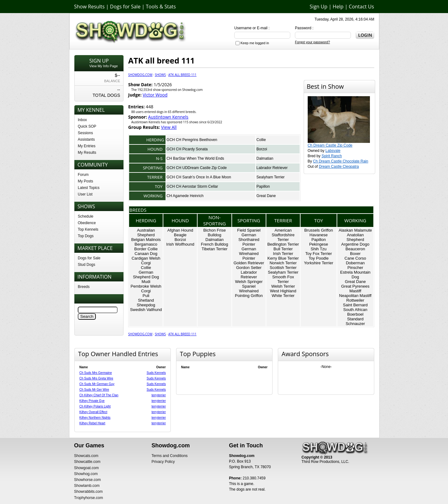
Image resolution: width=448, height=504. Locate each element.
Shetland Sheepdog (146, 303)
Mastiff (355, 291)
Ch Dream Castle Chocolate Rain (341, 161)
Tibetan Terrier (215, 249)
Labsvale (333, 151)
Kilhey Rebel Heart (92, 423)
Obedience (87, 223)
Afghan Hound (180, 230)
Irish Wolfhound (180, 244)
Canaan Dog (146, 254)
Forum (83, 175)
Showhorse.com (87, 480)
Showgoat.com (86, 468)
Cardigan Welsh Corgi (146, 261)
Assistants (86, 139)
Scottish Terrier (283, 268)
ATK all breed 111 (182, 75)
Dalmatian (265, 158)
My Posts (85, 181)
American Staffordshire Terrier (283, 235)
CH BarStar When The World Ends (195, 158)
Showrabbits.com (88, 492)
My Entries (87, 146)
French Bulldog (215, 244)
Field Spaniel (249, 230)
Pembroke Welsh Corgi (146, 289)
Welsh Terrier (283, 286)
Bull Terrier (283, 249)
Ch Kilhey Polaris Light (95, 406)
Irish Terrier (283, 254)
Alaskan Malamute (355, 230)
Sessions (85, 133)
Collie (261, 140)
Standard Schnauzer (355, 321)
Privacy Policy (163, 462)
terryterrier (159, 395)
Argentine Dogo (355, 244)
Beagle (180, 235)
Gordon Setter (249, 268)
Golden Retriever (249, 263)
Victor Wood (155, 95)
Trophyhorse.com (89, 498)
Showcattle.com (87, 462)
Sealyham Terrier (270, 177)
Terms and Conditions (170, 456)
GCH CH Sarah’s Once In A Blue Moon (199, 177)
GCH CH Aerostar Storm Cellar (192, 186)
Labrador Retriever (272, 168)
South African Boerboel (355, 312)
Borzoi (262, 149)
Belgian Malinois (146, 240)
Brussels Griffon (319, 230)
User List (85, 194)
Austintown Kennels (168, 117)
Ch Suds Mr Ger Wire (94, 390)
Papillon (263, 186)
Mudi (146, 282)
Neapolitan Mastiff (355, 296)
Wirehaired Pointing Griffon (249, 293)
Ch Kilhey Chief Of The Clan (99, 395)
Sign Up (318, 7)
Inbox (82, 120)
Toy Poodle (319, 258)
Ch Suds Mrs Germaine (96, 373)
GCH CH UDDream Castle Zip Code (196, 168)
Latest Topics (89, 188)
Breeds (84, 287)
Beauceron (355, 249)
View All (169, 127)
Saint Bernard (355, 305)
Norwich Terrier (283, 263)
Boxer (355, 254)
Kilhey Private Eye (92, 401)
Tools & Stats (161, 7)
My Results (87, 153)
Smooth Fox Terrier (283, 279)
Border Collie (146, 249)
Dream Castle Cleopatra (339, 167)
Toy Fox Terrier (319, 254)
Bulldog (215, 235)
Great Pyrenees (355, 286)
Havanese (319, 235)
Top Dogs (86, 236)
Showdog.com (140, 75)
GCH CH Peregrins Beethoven (192, 140)
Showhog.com (86, 474)
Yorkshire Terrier (319, 263)
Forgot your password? (313, 42)
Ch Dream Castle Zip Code (330, 145)
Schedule (86, 216)
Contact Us (361, 7)
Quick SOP (87, 126)
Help (338, 7)
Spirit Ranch (331, 156)
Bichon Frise (214, 230)
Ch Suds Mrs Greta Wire (96, 378)
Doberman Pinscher (355, 265)
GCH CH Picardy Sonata (187, 149)
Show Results (89, 7)
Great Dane (266, 196)
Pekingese (319, 244)
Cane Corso (355, 258)
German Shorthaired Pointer (249, 240)
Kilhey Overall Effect (93, 412)
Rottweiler (355, 300)
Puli (146, 296)
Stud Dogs (86, 265)
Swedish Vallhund (146, 310)
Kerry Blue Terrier (283, 258)
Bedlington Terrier (283, 244)
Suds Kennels (156, 373)
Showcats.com (86, 456)
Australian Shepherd (146, 233)
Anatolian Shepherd (355, 237)
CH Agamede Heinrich (185, 196)
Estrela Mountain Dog (355, 275)
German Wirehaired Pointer (249, 254)
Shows (160, 75)
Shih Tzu (319, 249)
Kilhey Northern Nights (95, 418)
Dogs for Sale (125, 7)
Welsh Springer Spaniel (249, 284)
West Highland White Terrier (283, 293)
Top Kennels (88, 229)
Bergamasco (146, 244)
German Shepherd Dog (146, 275)
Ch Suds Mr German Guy (97, 384)
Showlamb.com (87, 486)
